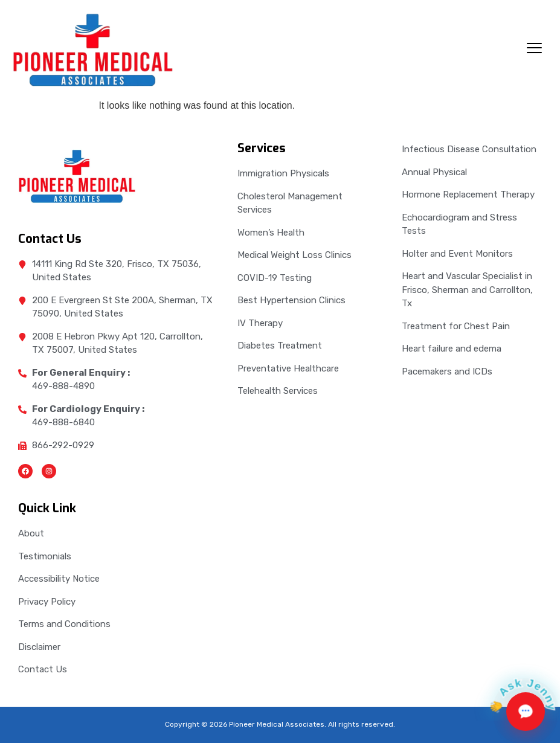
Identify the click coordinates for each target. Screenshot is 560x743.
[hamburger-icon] (534, 50)
